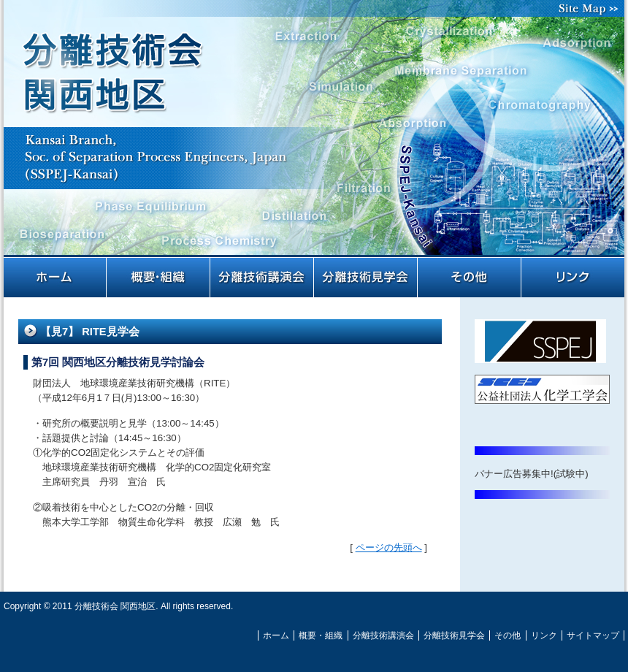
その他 (470, 278)
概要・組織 (159, 278)
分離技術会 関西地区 (314, 137)
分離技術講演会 (263, 278)
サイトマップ (591, 8)
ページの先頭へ (389, 547)
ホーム (55, 278)
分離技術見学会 (367, 278)
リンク (573, 278)
